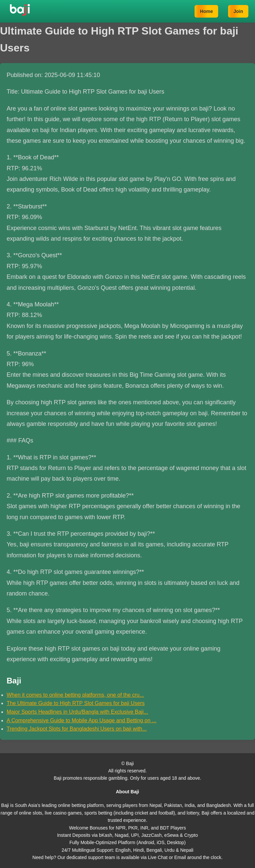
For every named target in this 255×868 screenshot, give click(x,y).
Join (238, 11)
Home (206, 11)
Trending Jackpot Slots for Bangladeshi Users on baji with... (77, 729)
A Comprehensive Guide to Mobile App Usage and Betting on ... (82, 720)
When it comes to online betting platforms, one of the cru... (75, 695)
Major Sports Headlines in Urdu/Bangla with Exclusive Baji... (77, 712)
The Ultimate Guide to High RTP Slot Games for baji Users (76, 703)
